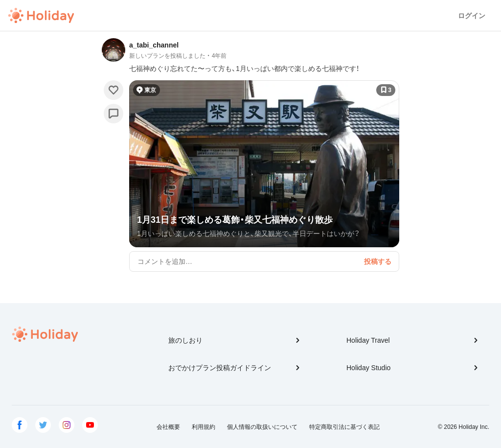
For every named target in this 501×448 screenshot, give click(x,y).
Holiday (41, 16)
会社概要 (168, 427)
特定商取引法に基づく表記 (344, 427)
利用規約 (204, 427)
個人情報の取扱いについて (262, 427)
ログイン (472, 16)
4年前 (219, 56)
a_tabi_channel (154, 45)
